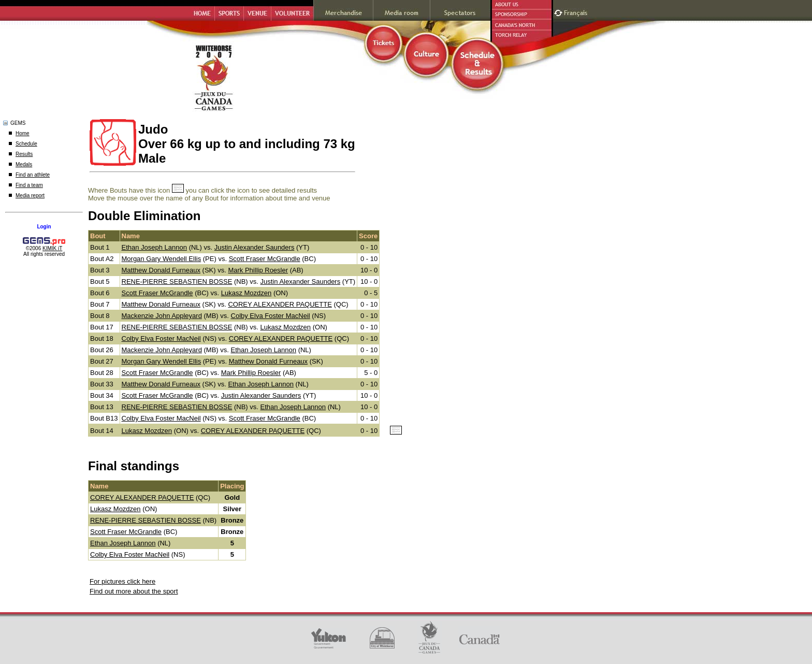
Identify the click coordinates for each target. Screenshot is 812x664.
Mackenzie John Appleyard (162, 316)
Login (44, 227)
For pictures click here (122, 581)
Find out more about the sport (134, 591)
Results (24, 154)
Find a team (29, 185)
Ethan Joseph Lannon (155, 247)
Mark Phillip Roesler (258, 270)
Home (23, 133)
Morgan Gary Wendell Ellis (162, 259)
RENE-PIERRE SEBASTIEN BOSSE (177, 282)
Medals (24, 164)
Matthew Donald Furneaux (161, 270)
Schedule (26, 144)
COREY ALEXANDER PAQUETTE (280, 304)
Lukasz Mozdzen (247, 293)
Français (577, 12)
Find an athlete (33, 175)
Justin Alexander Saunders (255, 247)
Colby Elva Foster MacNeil (271, 316)
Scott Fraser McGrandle (265, 259)
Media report (30, 196)
